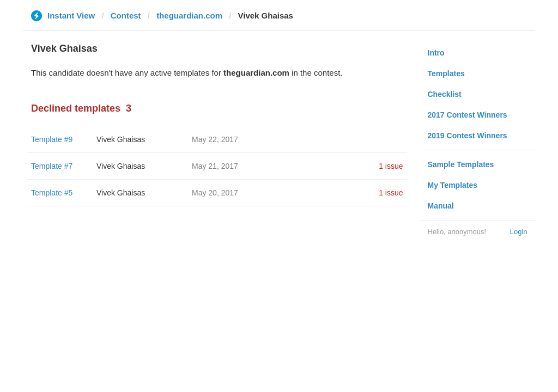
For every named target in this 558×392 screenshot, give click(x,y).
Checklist (445, 94)
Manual (441, 206)
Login (519, 232)
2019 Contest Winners (468, 136)
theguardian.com (189, 16)
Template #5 (52, 193)
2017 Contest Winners (468, 115)
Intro (436, 53)
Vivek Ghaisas (121, 139)
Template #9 (52, 139)
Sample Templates (461, 164)
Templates (446, 73)
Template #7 (52, 166)
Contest (126, 16)
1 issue (391, 166)
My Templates (453, 185)
